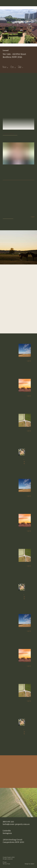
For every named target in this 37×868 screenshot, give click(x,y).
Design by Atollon (30, 864)
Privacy (5, 862)
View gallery (8, 217)
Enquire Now (18, 178)
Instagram (7, 833)
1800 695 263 (8, 822)
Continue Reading (9, 134)
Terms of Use (6, 864)
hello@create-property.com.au (16, 824)
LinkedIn (7, 831)
